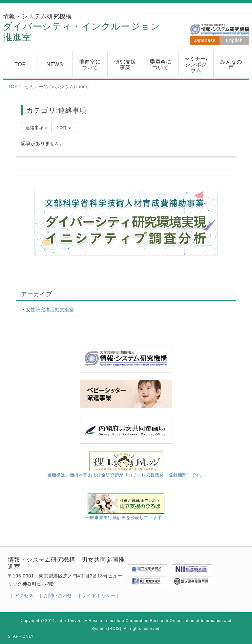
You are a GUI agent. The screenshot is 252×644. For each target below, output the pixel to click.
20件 (64, 128)
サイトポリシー (99, 595)
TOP (13, 87)
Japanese (205, 40)
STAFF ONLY (21, 636)
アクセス (24, 595)
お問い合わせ (58, 595)
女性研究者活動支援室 (50, 310)
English (234, 40)
